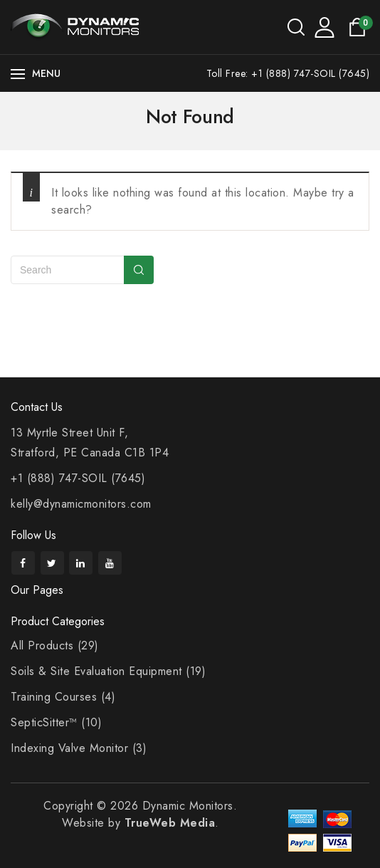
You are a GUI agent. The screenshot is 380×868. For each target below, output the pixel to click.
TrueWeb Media (170, 823)
